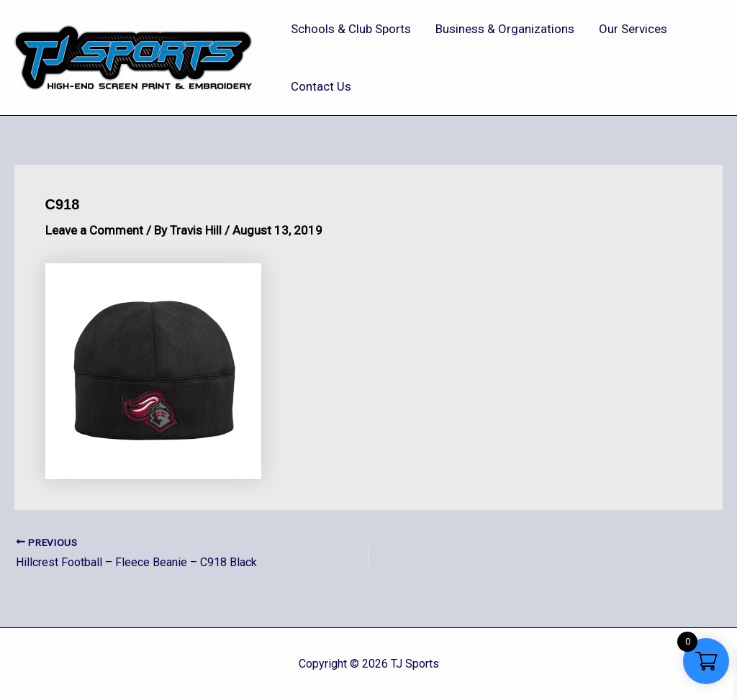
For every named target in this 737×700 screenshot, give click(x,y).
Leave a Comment (94, 230)
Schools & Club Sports (351, 29)
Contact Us (321, 86)
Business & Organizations (505, 29)
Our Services (633, 29)
